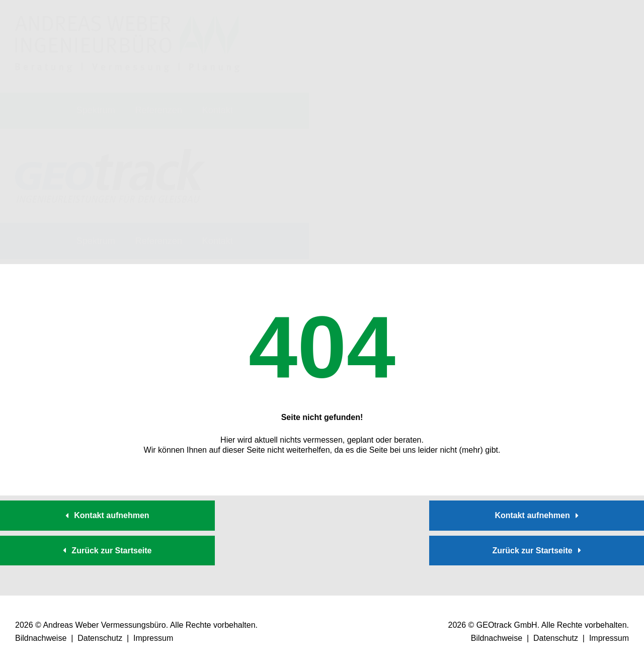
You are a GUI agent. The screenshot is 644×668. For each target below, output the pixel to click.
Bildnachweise (41, 638)
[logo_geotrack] (128, 153)
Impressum (153, 638)
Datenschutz (100, 638)
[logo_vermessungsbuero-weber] (128, 19)
